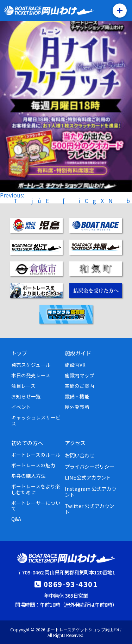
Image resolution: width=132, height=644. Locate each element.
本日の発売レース (31, 375)
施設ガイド (78, 353)
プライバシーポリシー (89, 466)
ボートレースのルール (36, 455)
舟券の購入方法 (29, 476)
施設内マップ (80, 375)
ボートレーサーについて (36, 506)
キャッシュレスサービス (36, 420)
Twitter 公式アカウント (89, 509)
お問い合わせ (80, 455)
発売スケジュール (31, 365)
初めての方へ (27, 443)
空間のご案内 (80, 386)
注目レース (23, 386)
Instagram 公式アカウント (90, 492)
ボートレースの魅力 (33, 465)
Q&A (16, 519)
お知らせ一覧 (26, 396)
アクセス (75, 443)
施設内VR (75, 365)
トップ (19, 353)
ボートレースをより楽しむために (36, 489)
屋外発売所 (77, 407)
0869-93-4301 (71, 584)
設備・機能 (77, 396)
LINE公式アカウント (88, 477)
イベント (21, 407)
